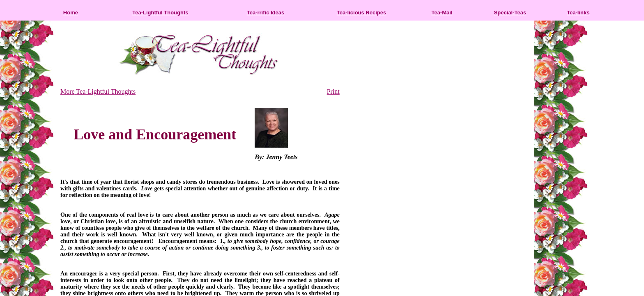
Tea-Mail (442, 13)
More (68, 91)
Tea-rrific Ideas (266, 13)
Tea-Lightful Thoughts (160, 13)
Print (333, 91)
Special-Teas (510, 13)
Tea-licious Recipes (361, 13)
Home (71, 13)
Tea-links (578, 13)
